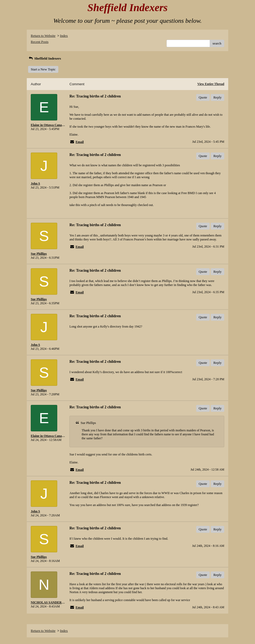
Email (80, 142)
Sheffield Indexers (45, 58)
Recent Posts (40, 42)
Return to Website (43, 36)
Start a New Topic (43, 69)
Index (64, 36)
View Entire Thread (211, 84)
